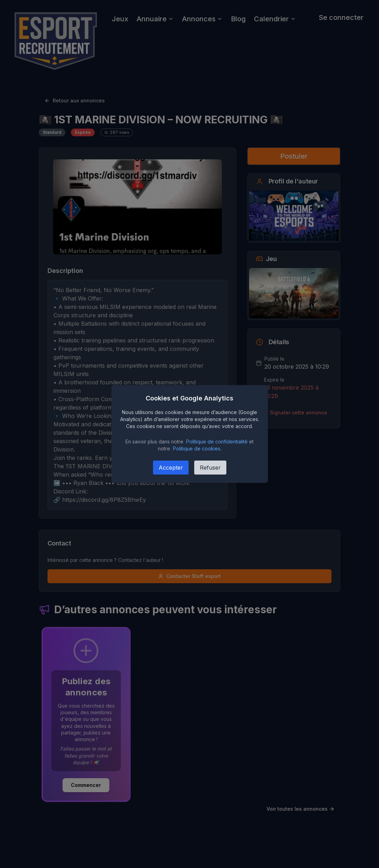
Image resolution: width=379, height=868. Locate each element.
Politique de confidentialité (217, 442)
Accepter (171, 468)
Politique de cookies (197, 449)
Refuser (210, 468)
